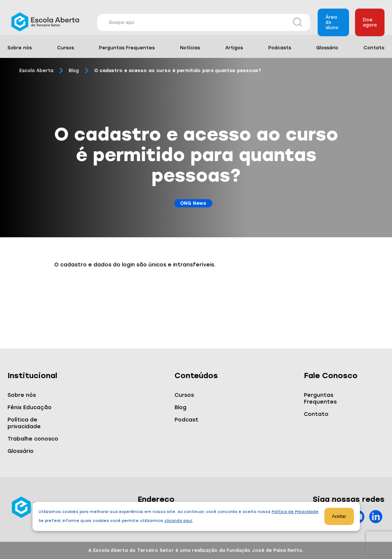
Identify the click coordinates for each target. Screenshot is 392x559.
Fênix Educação (30, 407)
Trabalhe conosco (33, 439)
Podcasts (280, 48)
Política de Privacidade (295, 512)
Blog (74, 71)
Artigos (234, 48)
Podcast (186, 420)
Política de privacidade (24, 423)
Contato (374, 48)
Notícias (190, 48)
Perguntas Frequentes (127, 48)
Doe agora (370, 22)
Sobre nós (20, 48)
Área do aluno (332, 22)
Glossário (327, 48)
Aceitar (339, 516)
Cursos (66, 48)
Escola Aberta (36, 71)
